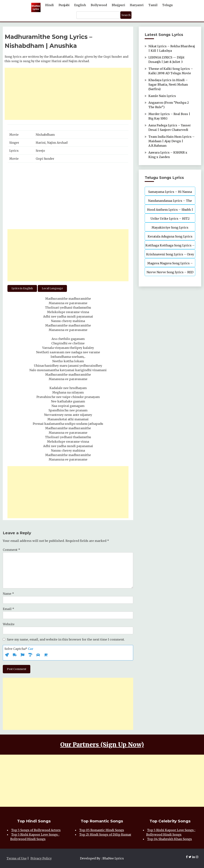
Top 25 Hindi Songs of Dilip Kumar (105, 834)
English (80, 5)
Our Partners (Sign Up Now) (102, 745)
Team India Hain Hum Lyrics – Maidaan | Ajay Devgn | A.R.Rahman (171, 141)
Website (9, 624)
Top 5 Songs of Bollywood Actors (36, 830)
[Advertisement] (68, 94)
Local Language (52, 288)
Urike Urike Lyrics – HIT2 (170, 219)
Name (8, 594)
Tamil (153, 5)
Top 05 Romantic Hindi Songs (102, 830)
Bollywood (99, 5)
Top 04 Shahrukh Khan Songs (170, 839)
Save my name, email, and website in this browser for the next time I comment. (66, 639)
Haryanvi (137, 5)
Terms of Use (17, 858)
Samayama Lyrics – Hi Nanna (170, 192)
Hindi (49, 5)
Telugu (167, 5)
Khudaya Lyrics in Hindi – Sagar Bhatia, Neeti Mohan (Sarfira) (168, 85)
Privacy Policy (41, 858)
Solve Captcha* (19, 649)
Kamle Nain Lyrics (162, 96)
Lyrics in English (22, 288)
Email (8, 609)
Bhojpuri (118, 5)
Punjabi (64, 5)
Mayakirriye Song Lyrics (170, 227)
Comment (11, 550)
